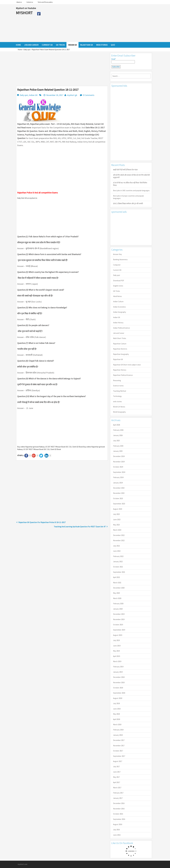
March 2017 (117, 788)
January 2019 (118, 672)
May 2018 (116, 714)
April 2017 (117, 782)
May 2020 (116, 593)
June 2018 (117, 709)
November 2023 (119, 493)
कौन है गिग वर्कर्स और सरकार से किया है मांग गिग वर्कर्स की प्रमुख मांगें (131, 176)
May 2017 (116, 777)
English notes (118, 286)
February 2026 (118, 430)
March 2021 (117, 583)
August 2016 (118, 824)
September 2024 (119, 472)
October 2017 (118, 751)
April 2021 (117, 577)
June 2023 (117, 520)
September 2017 (119, 756)
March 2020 (117, 598)
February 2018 (118, 730)
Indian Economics (119, 307)
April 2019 (117, 656)
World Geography (119, 412)
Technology (117, 396)
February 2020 (118, 604)
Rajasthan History (120, 370)
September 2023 (119, 504)
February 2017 (118, 793)
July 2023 (116, 514)
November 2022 (119, 540)
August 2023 (118, 509)
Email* (123, 61)
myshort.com (22, 864)
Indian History (118, 323)
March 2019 (117, 661)
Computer (117, 265)
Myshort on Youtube (26, 8)
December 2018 (119, 677)
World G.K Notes (119, 407)
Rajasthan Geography (121, 354)
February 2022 (118, 556)
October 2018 (118, 688)
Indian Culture (118, 302)
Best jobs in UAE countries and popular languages (131, 190)
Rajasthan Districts (120, 349)
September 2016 (119, 819)
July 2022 (116, 546)
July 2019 (116, 640)
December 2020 (119, 588)
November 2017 (119, 746)
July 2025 (116, 441)
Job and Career (119, 333)
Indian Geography (120, 312)
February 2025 (118, 446)
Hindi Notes (117, 296)
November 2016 (119, 809)
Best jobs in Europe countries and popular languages (129, 197)
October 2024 (118, 467)
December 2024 (119, 456)
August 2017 (118, 761)
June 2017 (117, 772)
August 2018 (118, 698)
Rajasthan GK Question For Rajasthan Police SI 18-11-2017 (42, 522)
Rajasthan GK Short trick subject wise (127, 365)
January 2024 (118, 483)
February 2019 (118, 667)
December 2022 (119, 535)
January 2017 (118, 798)
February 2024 (118, 477)
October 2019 (118, 625)
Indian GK (33, 95)
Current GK (117, 270)
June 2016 (117, 835)
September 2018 (119, 693)
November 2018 (119, 682)
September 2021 (119, 572)
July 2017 (116, 767)
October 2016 (118, 814)
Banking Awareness (120, 259)
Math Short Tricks (120, 338)
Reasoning (117, 380)
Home (20, 50)
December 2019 (119, 614)
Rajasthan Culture (120, 344)
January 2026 (118, 435)
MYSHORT (25, 13)
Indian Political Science (121, 328)
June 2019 (117, 646)
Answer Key (117, 254)
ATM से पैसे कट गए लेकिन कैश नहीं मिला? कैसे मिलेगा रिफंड (130, 184)
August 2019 (118, 635)
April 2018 (117, 719)
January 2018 (118, 735)
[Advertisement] (98, 23)
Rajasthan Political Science (123, 375)
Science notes (118, 386)
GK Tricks (117, 291)
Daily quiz (27, 50)
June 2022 (117, 551)
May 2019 (116, 651)
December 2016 (119, 803)
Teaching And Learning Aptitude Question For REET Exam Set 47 (80, 527)
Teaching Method (120, 391)
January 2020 (118, 609)
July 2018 (116, 703)
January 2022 (118, 562)
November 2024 (119, 462)
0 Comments (89, 95)
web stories (117, 402)
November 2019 (119, 619)
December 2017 (119, 740)
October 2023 (118, 498)
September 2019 (119, 630)
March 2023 (117, 530)
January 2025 (118, 451)
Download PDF (119, 281)
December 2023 (119, 488)
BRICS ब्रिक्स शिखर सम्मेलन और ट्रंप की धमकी (128, 204)
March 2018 (117, 724)
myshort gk (72, 95)
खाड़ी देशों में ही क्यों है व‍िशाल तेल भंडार (125, 170)
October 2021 (118, 567)
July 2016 (116, 830)
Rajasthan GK (118, 359)
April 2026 (117, 425)
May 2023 (116, 525)
